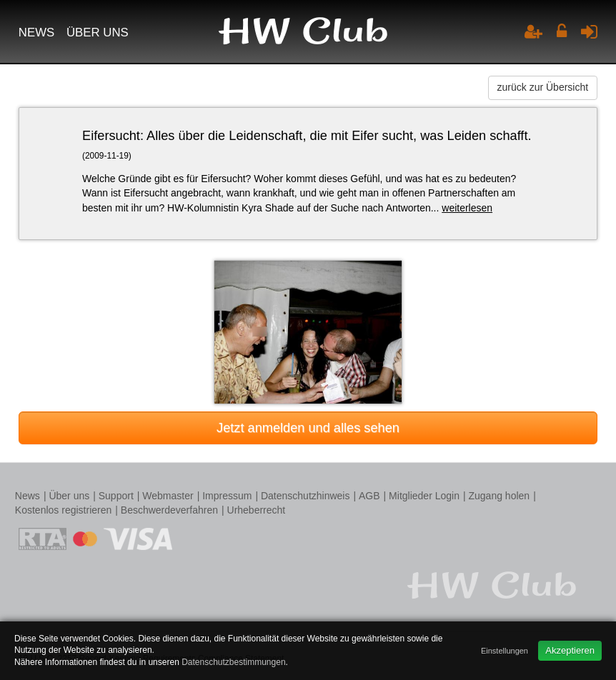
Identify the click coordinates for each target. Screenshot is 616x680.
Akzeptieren (570, 650)
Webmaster (168, 496)
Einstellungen (505, 651)
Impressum (227, 496)
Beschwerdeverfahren (169, 510)
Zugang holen (499, 496)
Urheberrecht (257, 510)
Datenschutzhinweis (305, 496)
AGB (369, 496)
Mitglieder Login (424, 496)
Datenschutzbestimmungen (233, 662)
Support (116, 496)
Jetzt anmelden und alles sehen (308, 428)
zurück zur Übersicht (543, 87)
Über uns (98, 32)
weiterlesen (467, 208)
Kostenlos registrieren (63, 510)
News (36, 32)
